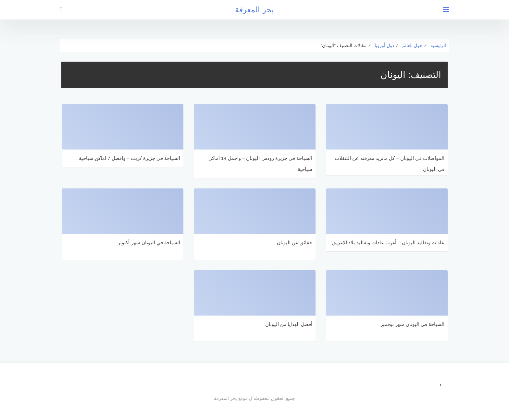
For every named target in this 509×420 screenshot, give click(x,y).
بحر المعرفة (255, 10)
